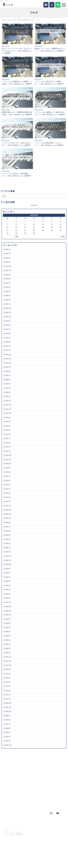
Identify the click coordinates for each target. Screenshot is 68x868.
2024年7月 (7, 329)
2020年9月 (7, 518)
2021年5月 (7, 485)
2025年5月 (7, 292)
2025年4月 (7, 296)
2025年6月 (7, 287)
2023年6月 (7, 380)
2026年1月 (7, 262)
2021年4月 (7, 489)
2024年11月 (7, 312)
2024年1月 (7, 350)
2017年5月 (7, 686)
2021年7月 (7, 476)
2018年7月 (7, 628)
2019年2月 (7, 598)
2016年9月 (7, 716)
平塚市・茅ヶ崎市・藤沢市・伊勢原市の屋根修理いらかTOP (18, 20)
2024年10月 (7, 317)
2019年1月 (7, 602)
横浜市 (51, 821)
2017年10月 (7, 665)
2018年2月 (7, 648)
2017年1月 (7, 699)
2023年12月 (7, 354)
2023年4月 (7, 388)
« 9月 (16, 236)
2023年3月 (7, 392)
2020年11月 (7, 510)
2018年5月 (7, 636)
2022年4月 (7, 438)
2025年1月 (7, 304)
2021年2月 (7, 497)
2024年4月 (7, 338)
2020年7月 (7, 527)
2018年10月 (7, 615)
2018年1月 (7, 653)
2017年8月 (7, 674)
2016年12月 (7, 703)
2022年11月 (7, 409)
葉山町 (35, 821)
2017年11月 (7, 661)
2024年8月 (7, 325)
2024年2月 (7, 346)
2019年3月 (7, 594)
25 (43, 230)
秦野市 (58, 821)
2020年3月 (7, 544)
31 (34, 233)
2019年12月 (7, 556)
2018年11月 (7, 611)
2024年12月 (7, 308)
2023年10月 (7, 363)
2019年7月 (7, 577)
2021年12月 (7, 455)
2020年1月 (7, 552)
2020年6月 (7, 531)
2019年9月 (7, 569)
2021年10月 (7, 464)
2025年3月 (7, 300)
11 (43, 224)
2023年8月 (7, 371)
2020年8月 (7, 523)
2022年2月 (7, 447)
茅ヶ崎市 (9, 821)
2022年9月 (7, 417)
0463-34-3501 (17, 848)
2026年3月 (7, 254)
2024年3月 (7, 342)
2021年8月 (7, 472)
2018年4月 (7, 640)
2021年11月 (7, 460)
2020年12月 (7, 506)
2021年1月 (7, 501)
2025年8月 (7, 279)
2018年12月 (7, 607)
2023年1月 (7, 401)
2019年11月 (7, 560)
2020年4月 (7, 539)
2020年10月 (7, 514)
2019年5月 (7, 585)
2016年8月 (7, 720)
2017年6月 (7, 682)
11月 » (63, 236)
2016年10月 (7, 712)
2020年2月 (7, 548)
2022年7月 (7, 426)
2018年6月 (7, 632)
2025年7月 (7, 283)
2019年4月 (7, 590)
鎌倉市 (8, 825)
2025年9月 (7, 275)
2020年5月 (7, 535)
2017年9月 (7, 669)
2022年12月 (7, 405)
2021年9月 (7, 468)
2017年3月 (7, 695)
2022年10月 (7, 413)
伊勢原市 (26, 821)
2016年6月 (7, 728)
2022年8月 (7, 422)
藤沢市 (18, 821)
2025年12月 (7, 266)
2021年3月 (7, 493)
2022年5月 (7, 434)
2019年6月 (7, 581)
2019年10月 (7, 564)
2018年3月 (7, 644)
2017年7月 (7, 678)
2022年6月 (7, 430)
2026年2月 (7, 258)
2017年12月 (7, 657)
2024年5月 (7, 333)
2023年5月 (7, 384)
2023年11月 (7, 359)
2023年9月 (7, 367)
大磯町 (43, 821)
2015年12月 (7, 745)
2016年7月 (7, 724)
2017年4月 (7, 691)
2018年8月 (7, 623)
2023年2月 (7, 396)
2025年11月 (7, 270)
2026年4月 (7, 249)
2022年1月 (7, 451)
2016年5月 (7, 732)
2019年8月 (7, 573)
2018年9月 (7, 619)
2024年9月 (7, 321)
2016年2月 (7, 741)
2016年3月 (7, 737)
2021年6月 (7, 480)
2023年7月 (7, 376)
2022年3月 (7, 443)
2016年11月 (7, 707)
